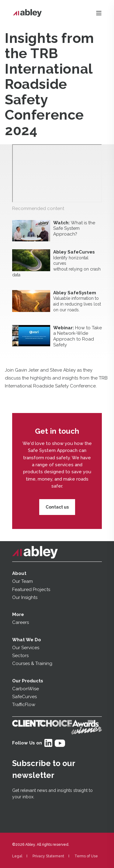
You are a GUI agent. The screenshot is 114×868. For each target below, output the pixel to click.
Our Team (22, 581)
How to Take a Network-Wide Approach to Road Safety (78, 336)
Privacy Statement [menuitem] (48, 856)
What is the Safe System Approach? (74, 229)
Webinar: (64, 328)
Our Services (26, 648)
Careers (21, 622)
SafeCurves (24, 697)
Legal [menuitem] (17, 856)
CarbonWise (26, 689)
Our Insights (25, 597)
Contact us (57, 507)
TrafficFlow (24, 705)
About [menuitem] (19, 573)
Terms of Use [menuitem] (86, 856)
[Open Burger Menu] (99, 13)
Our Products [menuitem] (28, 681)
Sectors (20, 656)
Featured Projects (31, 590)
